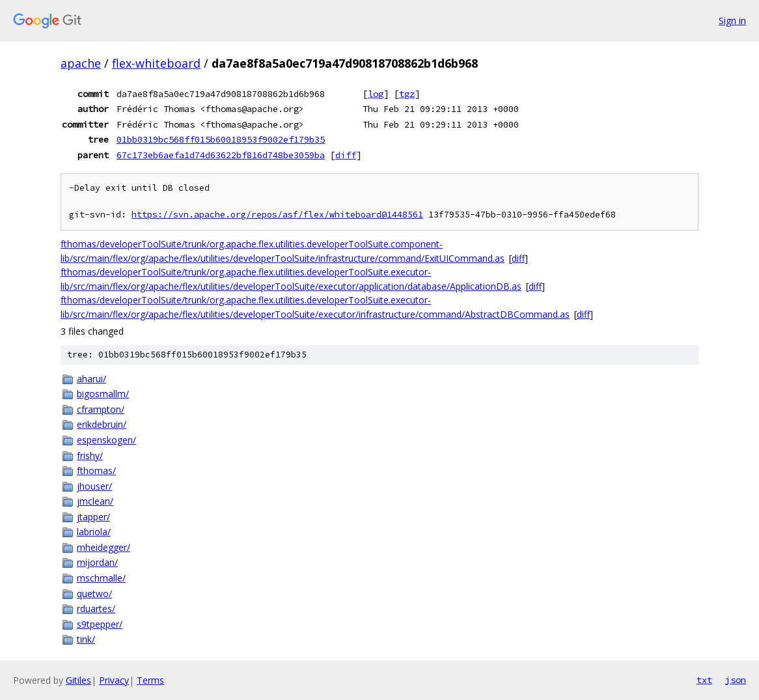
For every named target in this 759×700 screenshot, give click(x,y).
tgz (407, 94)
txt (704, 680)
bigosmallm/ (103, 394)
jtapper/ (93, 517)
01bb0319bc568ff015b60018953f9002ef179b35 (221, 139)
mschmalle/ (101, 578)
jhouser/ (94, 486)
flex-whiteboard (156, 63)
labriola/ (94, 532)
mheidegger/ (103, 547)
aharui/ (91, 379)
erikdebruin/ (102, 424)
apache (81, 63)
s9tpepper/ (100, 624)
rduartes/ (96, 609)
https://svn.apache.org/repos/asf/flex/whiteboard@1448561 (277, 215)
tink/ (86, 639)
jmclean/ (95, 501)
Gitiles (78, 680)
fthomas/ (96, 470)
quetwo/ (94, 594)
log (376, 94)
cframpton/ (101, 409)
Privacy (114, 680)
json (736, 680)
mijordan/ (97, 562)
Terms (150, 680)
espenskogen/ (106, 440)
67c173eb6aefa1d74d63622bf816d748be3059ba (221, 155)
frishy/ (90, 455)
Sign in (732, 21)
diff (346, 155)
